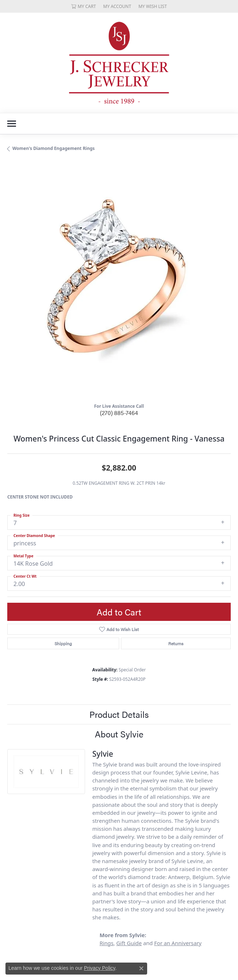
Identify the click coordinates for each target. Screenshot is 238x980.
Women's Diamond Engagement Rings (54, 148)
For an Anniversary (178, 943)
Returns (176, 643)
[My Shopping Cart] (84, 6)
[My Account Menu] (117, 6)
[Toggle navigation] (12, 124)
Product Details (119, 714)
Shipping (63, 643)
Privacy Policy (100, 968)
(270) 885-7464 (119, 413)
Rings (106, 943)
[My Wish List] (153, 6)
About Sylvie (119, 734)
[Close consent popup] (141, 968)
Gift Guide (129, 943)
